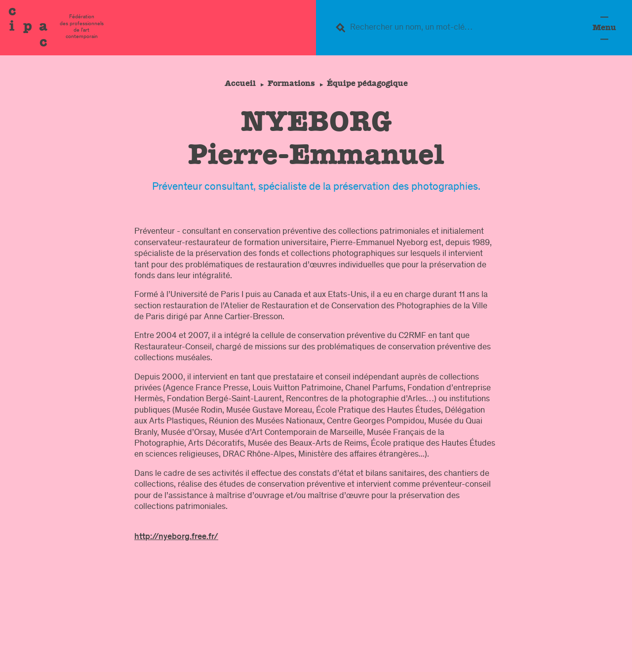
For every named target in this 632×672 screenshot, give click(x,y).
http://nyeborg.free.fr (174, 537)
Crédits (567, 657)
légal (432, 657)
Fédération (471, 622)
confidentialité (507, 657)
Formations (291, 83)
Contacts (384, 657)
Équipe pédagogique (369, 83)
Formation (520, 622)
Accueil (238, 83)
